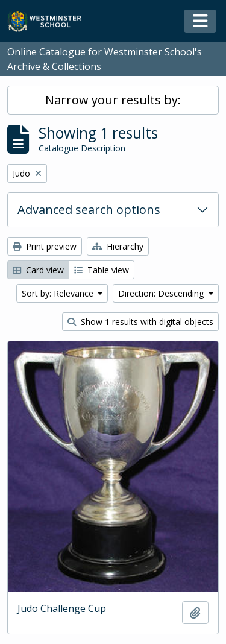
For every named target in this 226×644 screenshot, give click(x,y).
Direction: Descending (162, 293)
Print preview (45, 246)
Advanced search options (89, 210)
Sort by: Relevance (59, 293)
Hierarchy (118, 246)
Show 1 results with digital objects (140, 322)
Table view (102, 270)
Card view (38, 270)
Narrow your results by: (113, 100)
